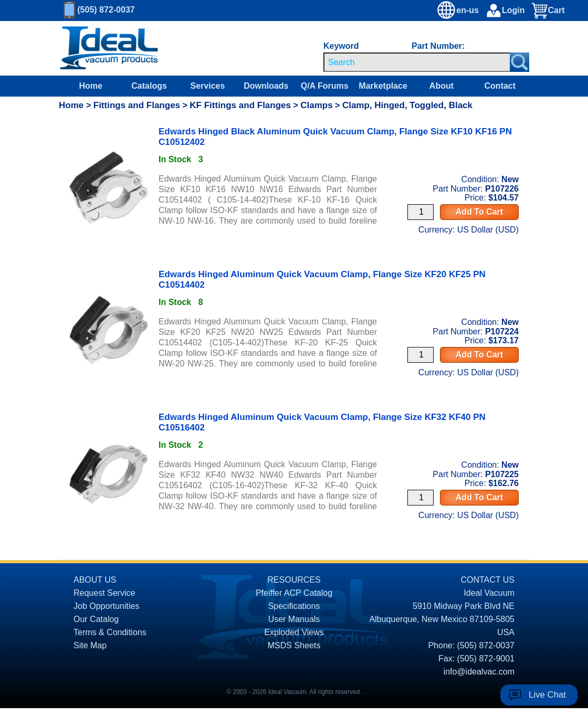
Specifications (294, 606)
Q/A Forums (325, 86)
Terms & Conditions (110, 632)
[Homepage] (109, 48)
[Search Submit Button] (519, 62)
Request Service (104, 593)
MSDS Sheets (294, 645)
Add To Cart (479, 212)
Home (90, 86)
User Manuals (294, 619)
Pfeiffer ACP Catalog (294, 593)
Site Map (90, 645)
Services (208, 86)
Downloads (266, 86)
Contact (500, 86)
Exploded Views (294, 632)
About (442, 86)
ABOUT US (95, 580)
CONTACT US (487, 580)
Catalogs (149, 86)
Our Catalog (96, 619)
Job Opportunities (106, 606)
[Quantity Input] (421, 212)
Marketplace (383, 86)
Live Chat (547, 695)
